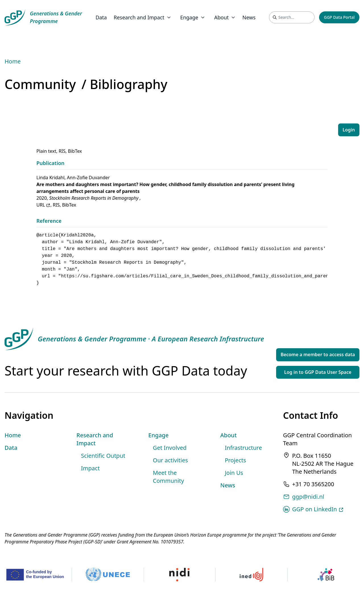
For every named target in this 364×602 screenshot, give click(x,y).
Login (349, 130)
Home (13, 61)
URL (43, 205)
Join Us (234, 473)
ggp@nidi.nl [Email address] (308, 497)
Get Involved (170, 448)
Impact (90, 468)
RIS (62, 151)
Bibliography (129, 84)
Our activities (170, 460)
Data (101, 17)
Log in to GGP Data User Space (318, 372)
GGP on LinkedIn (318, 509)
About (228, 435)
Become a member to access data (318, 354)
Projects (235, 460)
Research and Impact (95, 439)
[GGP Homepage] (43, 17)
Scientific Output (103, 456)
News (249, 17)
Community (40, 84)
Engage (159, 435)
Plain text (46, 151)
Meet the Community (168, 477)
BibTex (75, 151)
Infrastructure (243, 448)
